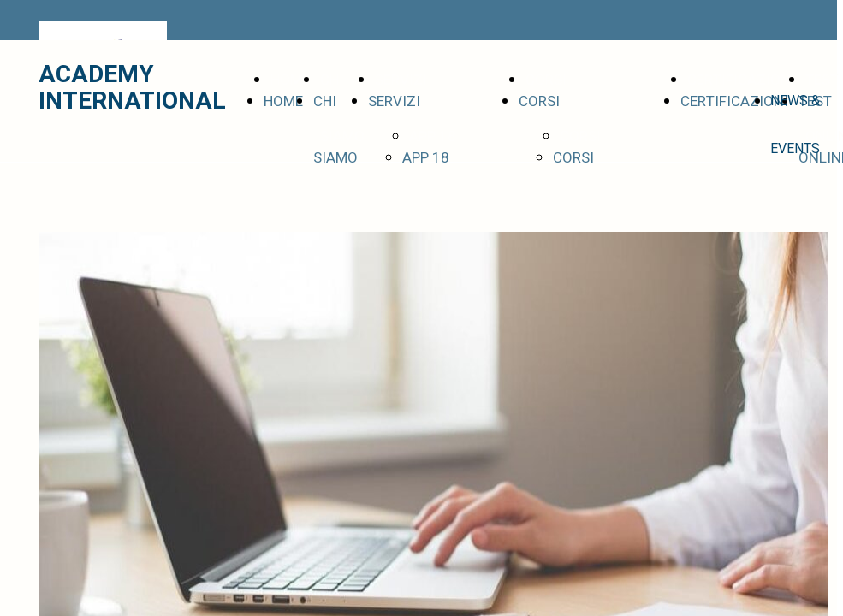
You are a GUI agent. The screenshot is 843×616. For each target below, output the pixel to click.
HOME (283, 101)
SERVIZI (394, 101)
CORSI (539, 101)
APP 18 (426, 158)
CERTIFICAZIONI (734, 101)
